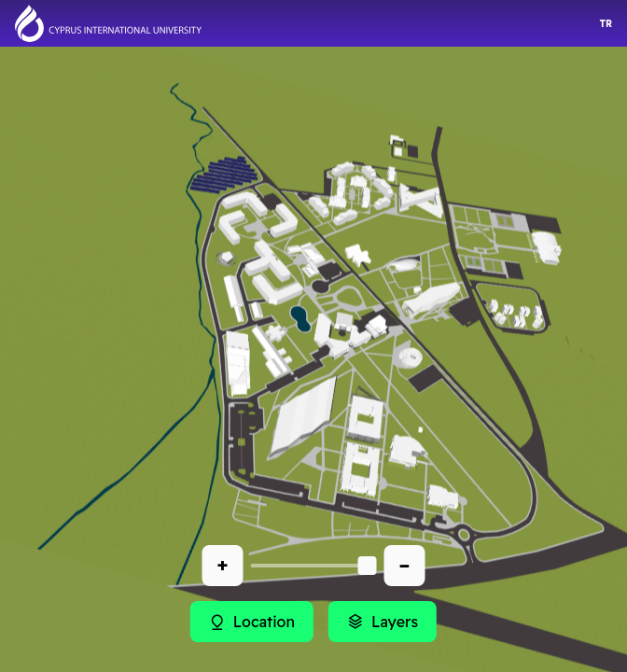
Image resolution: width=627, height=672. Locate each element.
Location (252, 622)
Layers (383, 622)
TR (606, 24)
